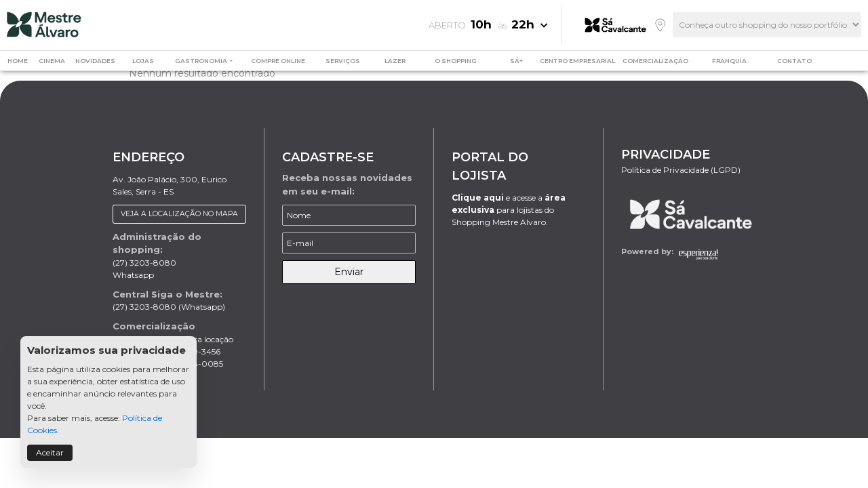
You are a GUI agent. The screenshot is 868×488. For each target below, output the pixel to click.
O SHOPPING (456, 61)
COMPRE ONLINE (278, 61)
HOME (18, 61)
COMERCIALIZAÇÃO (655, 61)
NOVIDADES (95, 61)
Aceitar (50, 452)
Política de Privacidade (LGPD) (681, 170)
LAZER (395, 61)
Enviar (349, 272)
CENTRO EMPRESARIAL (577, 61)
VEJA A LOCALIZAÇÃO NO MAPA (179, 214)
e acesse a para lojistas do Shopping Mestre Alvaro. (509, 210)
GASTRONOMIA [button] (202, 61)
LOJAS (143, 61)
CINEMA (52, 61)
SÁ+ (516, 61)
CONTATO (794, 61)
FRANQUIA (729, 61)
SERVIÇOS (343, 61)
